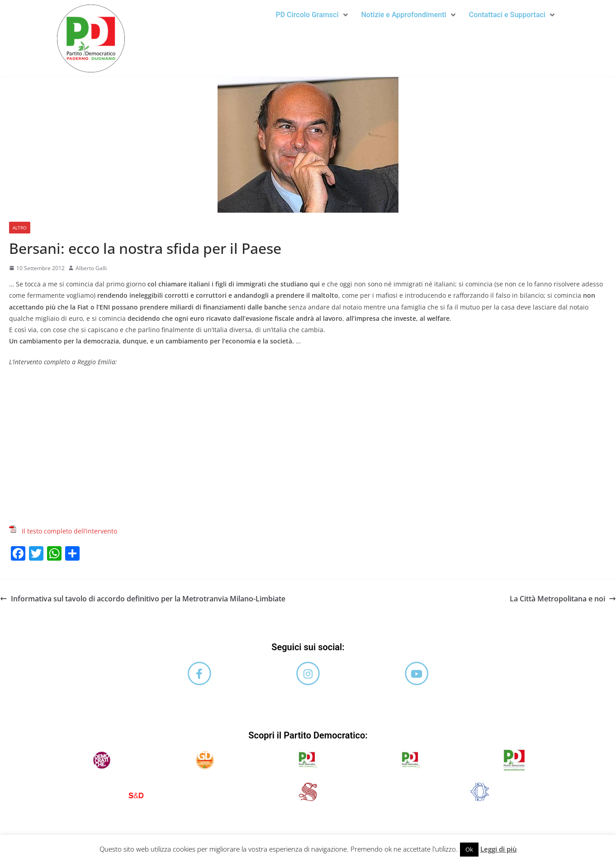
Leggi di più (499, 849)
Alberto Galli (91, 268)
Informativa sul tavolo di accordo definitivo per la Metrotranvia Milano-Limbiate (143, 599)
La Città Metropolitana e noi (563, 599)
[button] (311, 15)
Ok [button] (469, 849)
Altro (20, 228)
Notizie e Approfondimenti (408, 15)
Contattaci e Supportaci (512, 15)
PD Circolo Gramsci (311, 15)
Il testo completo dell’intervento (69, 531)
